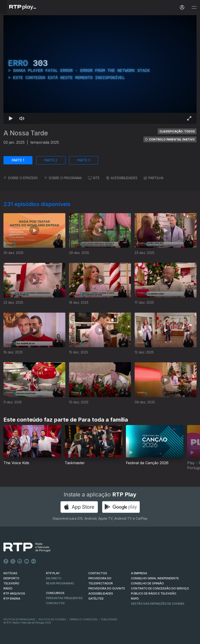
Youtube (27, 561)
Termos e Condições (83, 619)
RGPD (135, 599)
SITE (94, 178)
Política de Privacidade (19, 619)
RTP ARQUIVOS (14, 593)
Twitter (13, 561)
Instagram (20, 561)
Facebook (6, 561)
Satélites (96, 599)
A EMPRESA (139, 573)
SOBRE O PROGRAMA (63, 178)
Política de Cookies (52, 619)
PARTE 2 (51, 160)
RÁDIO (8, 588)
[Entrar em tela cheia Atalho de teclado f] (189, 118)
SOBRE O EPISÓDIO (21, 178)
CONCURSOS (55, 593)
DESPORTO (11, 578)
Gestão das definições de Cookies (158, 604)
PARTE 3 (84, 160)
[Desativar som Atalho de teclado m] (22, 118)
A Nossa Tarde (26, 133)
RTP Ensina (12, 599)
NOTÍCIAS (10, 573)
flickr (34, 561)
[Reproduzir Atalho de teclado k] (11, 118)
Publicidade (109, 619)
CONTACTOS (98, 573)
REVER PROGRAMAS (60, 583)
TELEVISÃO (11, 583)
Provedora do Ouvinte (107, 588)
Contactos (55, 603)
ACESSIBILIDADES (122, 178)
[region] (100, 70)
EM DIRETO (54, 578)
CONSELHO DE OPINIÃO (147, 583)
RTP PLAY (53, 573)
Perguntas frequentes (64, 598)
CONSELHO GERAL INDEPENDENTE (155, 578)
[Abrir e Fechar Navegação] (194, 7)
